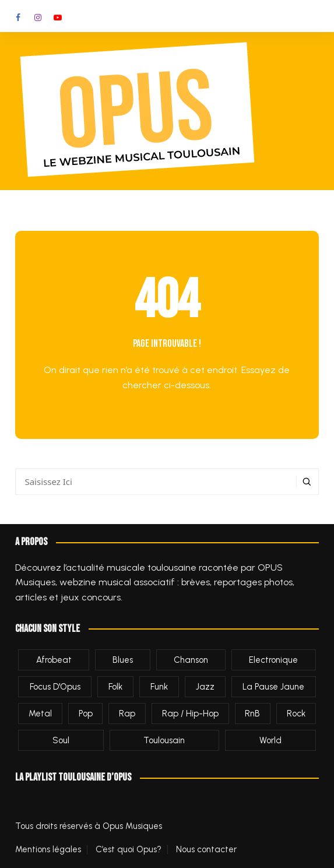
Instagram (38, 17)
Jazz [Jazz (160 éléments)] (205, 687)
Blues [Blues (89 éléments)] (123, 660)
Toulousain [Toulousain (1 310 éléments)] (164, 740)
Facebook (18, 17)
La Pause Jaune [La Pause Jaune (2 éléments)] (273, 687)
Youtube (58, 17)
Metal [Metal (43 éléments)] (40, 714)
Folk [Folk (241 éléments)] (115, 687)
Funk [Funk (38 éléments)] (159, 687)
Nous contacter (206, 849)
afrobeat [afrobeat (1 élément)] (54, 660)
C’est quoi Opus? (129, 849)
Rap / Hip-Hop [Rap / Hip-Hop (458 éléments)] (190, 714)
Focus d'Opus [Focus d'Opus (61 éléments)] (55, 687)
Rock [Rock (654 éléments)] (296, 714)
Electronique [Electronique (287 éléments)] (273, 660)
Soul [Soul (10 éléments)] (61, 740)
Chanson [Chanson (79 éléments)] (191, 660)
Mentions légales (48, 849)
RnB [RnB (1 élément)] (252, 714)
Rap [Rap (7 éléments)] (127, 714)
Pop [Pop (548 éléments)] (86, 714)
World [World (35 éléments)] (270, 740)
